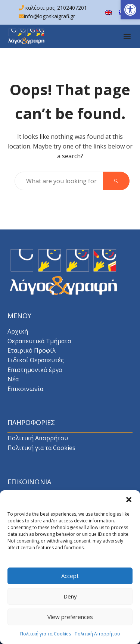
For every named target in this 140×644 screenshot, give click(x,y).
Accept (70, 580)
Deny (70, 600)
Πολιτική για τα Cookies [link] (46, 638)
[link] (130, 10)
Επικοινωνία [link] (25, 389)
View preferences (70, 621)
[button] (129, 504)
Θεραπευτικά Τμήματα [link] (39, 341)
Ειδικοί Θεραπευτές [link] (36, 360)
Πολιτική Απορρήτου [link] (97, 638)
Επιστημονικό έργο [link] (35, 370)
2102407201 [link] (72, 8)
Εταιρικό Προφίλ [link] (32, 350)
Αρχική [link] (18, 331)
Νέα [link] (13, 379)
